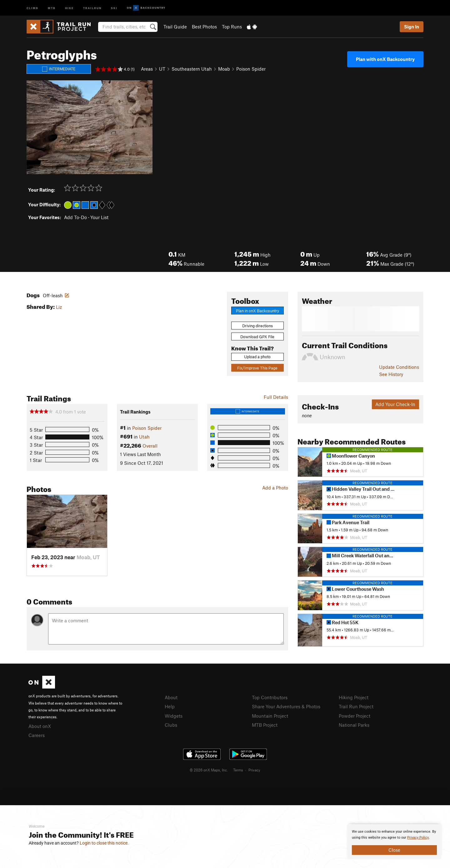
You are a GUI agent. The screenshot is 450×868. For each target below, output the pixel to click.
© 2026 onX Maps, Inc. (209, 770)
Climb (32, 8)
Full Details (276, 397)
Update (399, 367)
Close (394, 850)
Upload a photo (257, 357)
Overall (150, 446)
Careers (37, 735)
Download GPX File (257, 337)
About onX (40, 726)
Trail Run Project (356, 706)
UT (162, 69)
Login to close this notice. (104, 843)
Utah (144, 437)
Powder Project (355, 716)
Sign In (412, 27)
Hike (69, 8)
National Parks (354, 725)
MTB (52, 8)
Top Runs (232, 27)
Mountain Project (270, 716)
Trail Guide (175, 27)
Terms (238, 770)
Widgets (174, 716)
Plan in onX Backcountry (257, 311)
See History (391, 374)
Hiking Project (354, 697)
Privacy (254, 770)
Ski (114, 8)
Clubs (171, 725)
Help (170, 706)
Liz (59, 307)
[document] (394, 842)
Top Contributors (270, 697)
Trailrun (92, 8)
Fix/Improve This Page (257, 368)
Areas (147, 69)
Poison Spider (251, 69)
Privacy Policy (418, 838)
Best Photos (204, 27)
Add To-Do (75, 217)
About (171, 697)
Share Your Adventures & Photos (286, 706)
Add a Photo (275, 488)
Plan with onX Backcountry (385, 59)
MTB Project (265, 725)
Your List (99, 217)
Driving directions (257, 326)
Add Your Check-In (395, 404)
